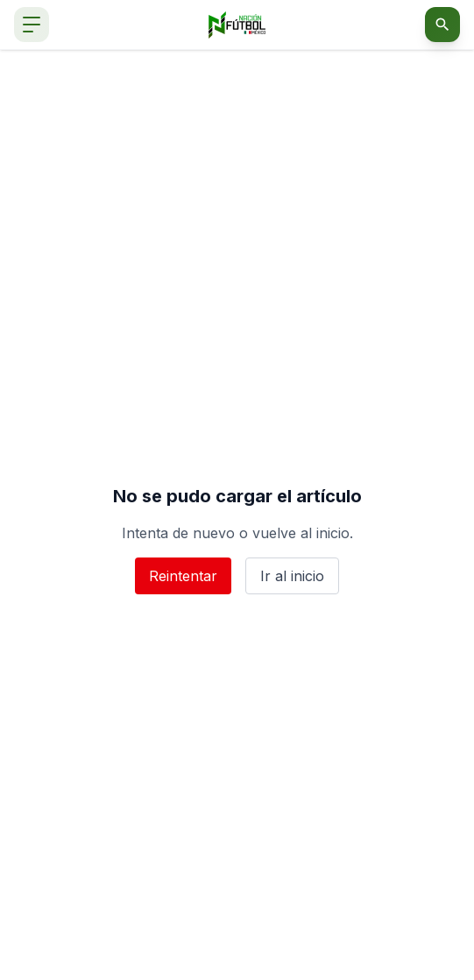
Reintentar (183, 576)
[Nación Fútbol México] (237, 25)
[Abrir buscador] (442, 25)
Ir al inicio (292, 576)
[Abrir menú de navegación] (32, 25)
